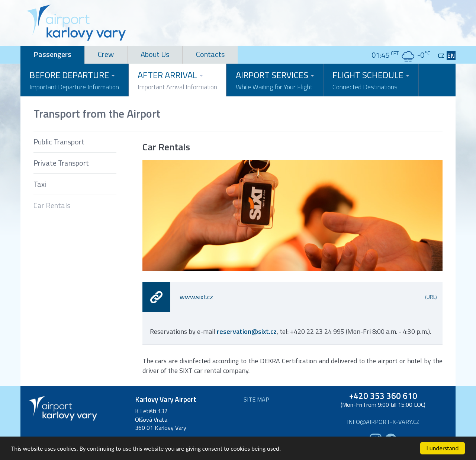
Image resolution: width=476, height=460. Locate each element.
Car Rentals (52, 205)
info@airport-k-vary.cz (383, 422)
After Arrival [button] (177, 80)
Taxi (40, 184)
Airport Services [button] (275, 80)
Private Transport (61, 163)
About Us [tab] (155, 54)
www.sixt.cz (308, 297)
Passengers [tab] (52, 54)
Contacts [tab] (210, 54)
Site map (256, 400)
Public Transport (59, 142)
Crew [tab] (106, 54)
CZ (441, 56)
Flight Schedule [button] (371, 80)
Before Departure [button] (74, 80)
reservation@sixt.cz (247, 332)
